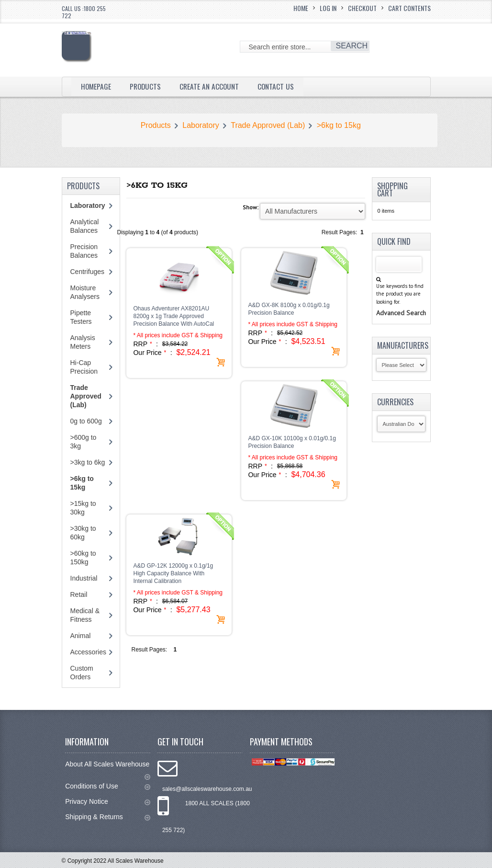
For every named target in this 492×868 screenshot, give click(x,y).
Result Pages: (149, 650)
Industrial (84, 578)
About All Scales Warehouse (107, 769)
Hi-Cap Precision (84, 367)
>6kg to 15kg (339, 125)
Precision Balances (84, 251)
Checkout (362, 8)
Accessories (88, 652)
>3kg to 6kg (88, 462)
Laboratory (201, 125)
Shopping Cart (392, 189)
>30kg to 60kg (83, 533)
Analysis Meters (83, 342)
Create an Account (212, 86)
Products (147, 86)
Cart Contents (409, 8)
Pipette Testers (81, 317)
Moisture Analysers (85, 292)
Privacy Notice (107, 802)
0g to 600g (86, 421)
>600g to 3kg (84, 442)
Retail (79, 594)
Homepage (96, 86)
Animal (81, 636)
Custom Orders (82, 673)
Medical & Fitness (85, 615)
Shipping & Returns (107, 817)
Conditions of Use (107, 786)
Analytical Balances (85, 226)
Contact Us (280, 86)
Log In (328, 8)
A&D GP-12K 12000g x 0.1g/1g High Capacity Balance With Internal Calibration (173, 573)
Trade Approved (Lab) (268, 125)
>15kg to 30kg (83, 508)
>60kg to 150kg (83, 558)
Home (301, 8)
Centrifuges (88, 272)
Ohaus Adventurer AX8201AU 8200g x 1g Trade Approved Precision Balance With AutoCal (173, 316)
